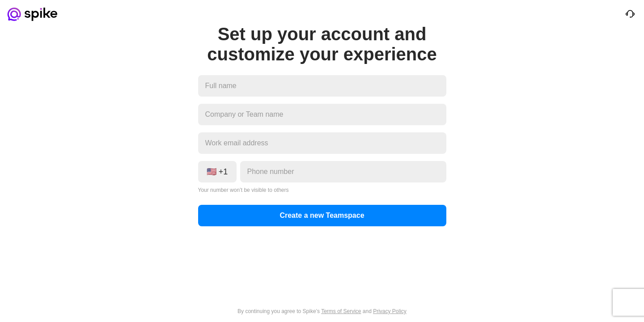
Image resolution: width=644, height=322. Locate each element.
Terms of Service (341, 311)
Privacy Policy (390, 311)
